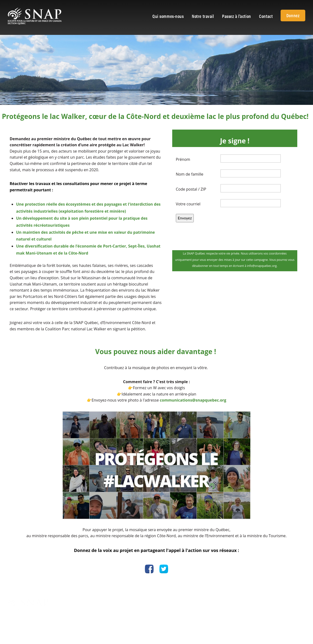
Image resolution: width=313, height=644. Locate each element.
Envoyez (185, 218)
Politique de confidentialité (235, 600)
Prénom (183, 159)
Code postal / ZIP (191, 189)
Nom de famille (190, 174)
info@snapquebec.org (179, 606)
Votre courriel (188, 204)
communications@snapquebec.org (193, 400)
